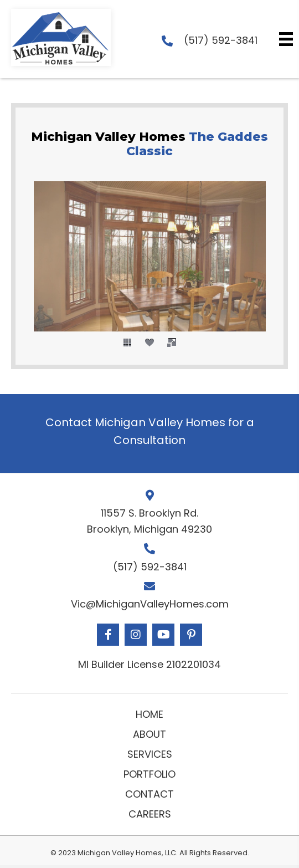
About (149, 734)
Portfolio (149, 774)
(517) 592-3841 (221, 40)
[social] (149, 343)
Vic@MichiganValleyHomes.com (150, 604)
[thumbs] (127, 343)
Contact (149, 794)
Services (150, 754)
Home (149, 714)
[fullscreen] (172, 343)
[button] (108, 635)
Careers (150, 814)
